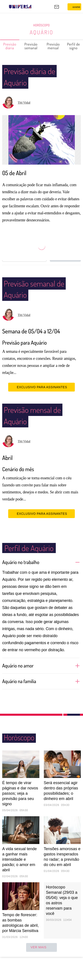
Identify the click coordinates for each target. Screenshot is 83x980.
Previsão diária (10, 46)
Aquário (41, 32)
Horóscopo (42, 25)
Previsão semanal (31, 46)
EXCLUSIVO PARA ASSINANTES (41, 387)
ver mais (41, 947)
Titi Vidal (24, 103)
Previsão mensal (53, 46)
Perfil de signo (74, 46)
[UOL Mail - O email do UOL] (57, 7)
